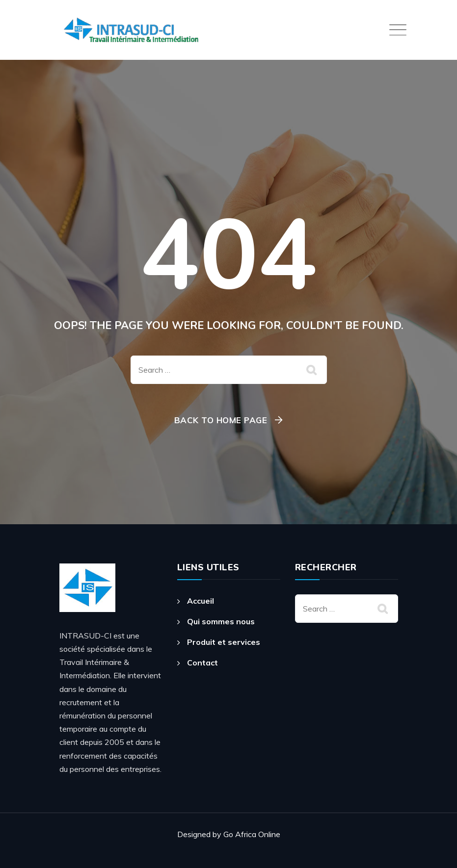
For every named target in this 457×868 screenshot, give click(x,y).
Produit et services (224, 642)
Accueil (201, 601)
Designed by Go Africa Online (229, 834)
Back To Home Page (221, 420)
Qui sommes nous (221, 621)
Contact (202, 663)
